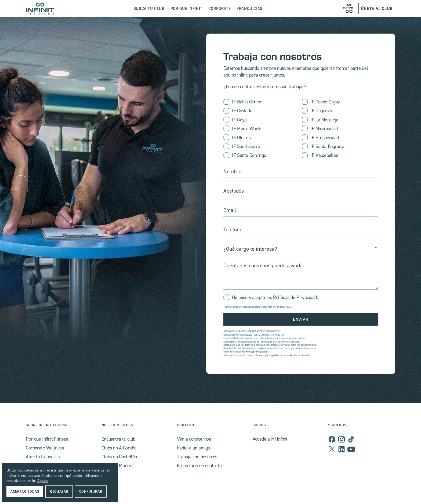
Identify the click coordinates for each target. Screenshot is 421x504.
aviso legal (263, 355)
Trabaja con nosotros (197, 457)
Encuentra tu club (118, 439)
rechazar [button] (59, 491)
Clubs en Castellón (119, 457)
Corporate (219, 8)
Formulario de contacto (199, 465)
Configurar (91, 491)
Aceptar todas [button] (25, 491)
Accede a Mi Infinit (270, 439)
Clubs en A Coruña (119, 448)
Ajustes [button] (43, 480)
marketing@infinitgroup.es (255, 352)
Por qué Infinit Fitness (47, 439)
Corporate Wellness (45, 448)
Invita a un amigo (193, 448)
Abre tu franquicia (43, 457)
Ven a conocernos (194, 439)
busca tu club (149, 8)
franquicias (250, 8)
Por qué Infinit (186, 8)
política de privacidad (283, 355)
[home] (40, 9)
